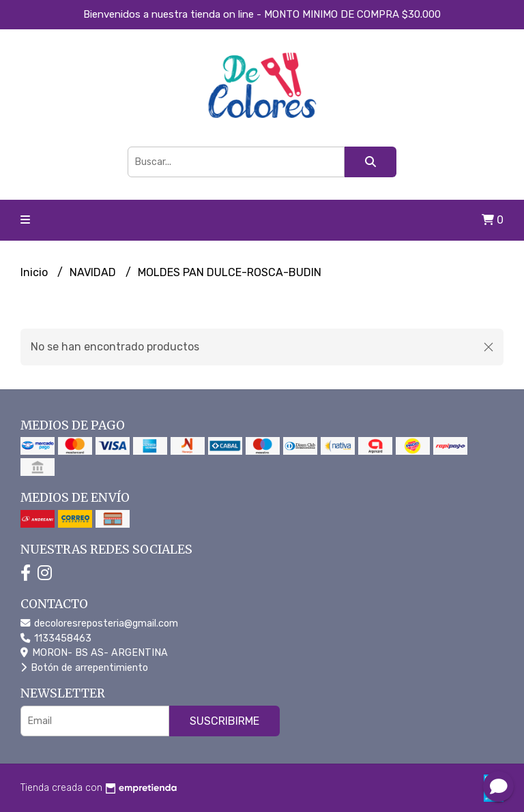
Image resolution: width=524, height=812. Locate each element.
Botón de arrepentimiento (84, 668)
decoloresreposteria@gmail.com (99, 623)
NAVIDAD (94, 272)
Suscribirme (224, 721)
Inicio (35, 272)
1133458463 (56, 638)
